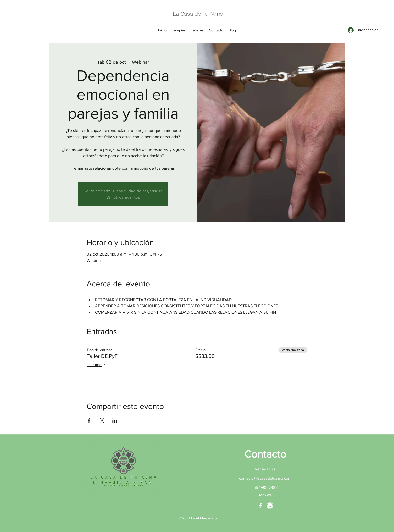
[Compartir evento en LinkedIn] (115, 420)
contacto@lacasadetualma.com (265, 478)
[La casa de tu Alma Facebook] (260, 506)
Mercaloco (208, 518)
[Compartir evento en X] (102, 420)
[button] (179, 30)
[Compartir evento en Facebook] (89, 420)
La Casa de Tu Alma (198, 14)
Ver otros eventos (123, 197)
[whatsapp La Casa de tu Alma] (270, 506)
